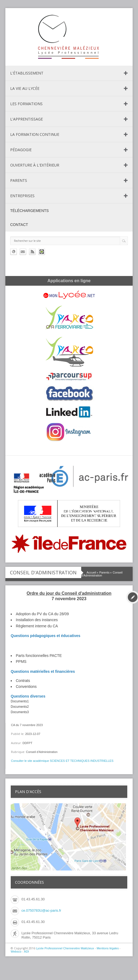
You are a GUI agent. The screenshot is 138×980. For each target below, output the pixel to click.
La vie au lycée (25, 88)
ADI (27, 951)
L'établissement (27, 73)
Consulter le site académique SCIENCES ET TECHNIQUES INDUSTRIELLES (62, 761)
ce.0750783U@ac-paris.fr (41, 910)
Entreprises (22, 196)
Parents (19, 180)
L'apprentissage (27, 119)
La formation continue (35, 134)
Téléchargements (29, 211)
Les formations (26, 104)
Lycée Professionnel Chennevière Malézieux (65, 948)
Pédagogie (21, 150)
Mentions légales (108, 948)
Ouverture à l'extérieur (35, 165)
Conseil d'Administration (102, 574)
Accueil (91, 572)
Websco (16, 951)
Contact (19, 225)
